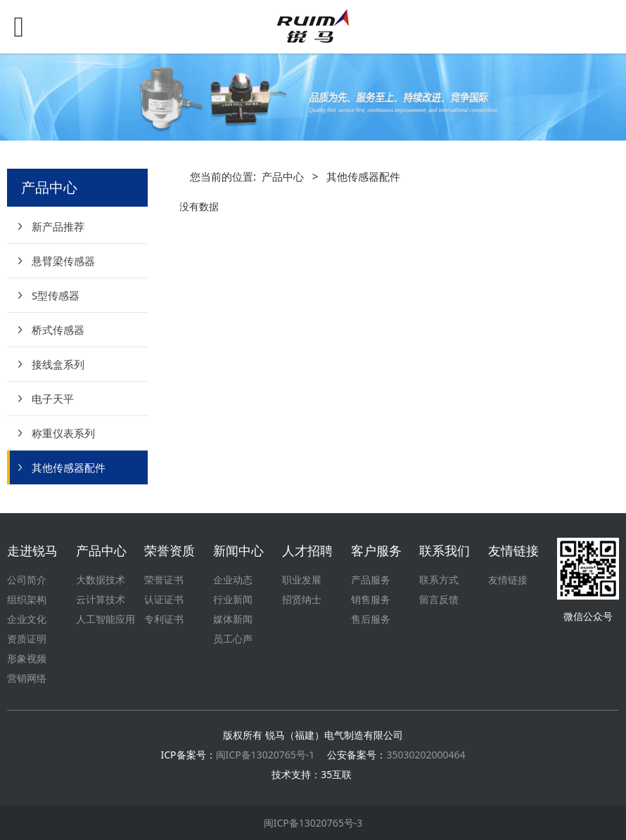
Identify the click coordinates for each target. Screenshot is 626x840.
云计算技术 (101, 599)
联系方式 (439, 580)
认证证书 (164, 599)
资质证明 (27, 639)
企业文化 (27, 619)
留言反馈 (439, 599)
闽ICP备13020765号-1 (266, 755)
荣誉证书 (164, 580)
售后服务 (371, 619)
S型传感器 (56, 295)
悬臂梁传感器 (63, 261)
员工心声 (233, 639)
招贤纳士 (302, 599)
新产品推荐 (58, 226)
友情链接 (508, 580)
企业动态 (233, 580)
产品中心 (283, 177)
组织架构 (27, 599)
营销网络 (27, 678)
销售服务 (371, 599)
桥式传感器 (58, 330)
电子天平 (53, 399)
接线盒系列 (58, 364)
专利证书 (164, 619)
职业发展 (302, 580)
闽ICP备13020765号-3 (313, 823)
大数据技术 (101, 580)
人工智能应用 (106, 619)
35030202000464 (426, 755)
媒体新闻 (233, 619)
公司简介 (27, 580)
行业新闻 (233, 599)
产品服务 (371, 580)
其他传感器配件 (69, 467)
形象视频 (27, 658)
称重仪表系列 (63, 433)
